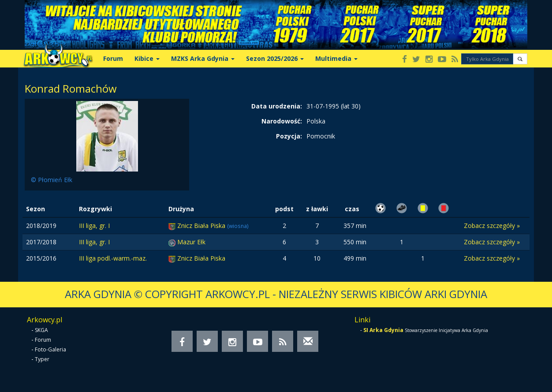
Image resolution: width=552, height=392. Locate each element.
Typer (42, 359)
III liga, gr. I (94, 226)
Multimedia (336, 58)
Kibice (147, 58)
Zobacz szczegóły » (492, 226)
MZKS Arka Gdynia (203, 58)
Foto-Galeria (50, 349)
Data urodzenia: (277, 106)
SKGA (41, 330)
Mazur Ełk (191, 242)
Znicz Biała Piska (202, 226)
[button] (520, 59)
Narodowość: (282, 121)
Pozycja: (289, 136)
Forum (113, 58)
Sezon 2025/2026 (275, 58)
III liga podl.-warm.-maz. (113, 258)
